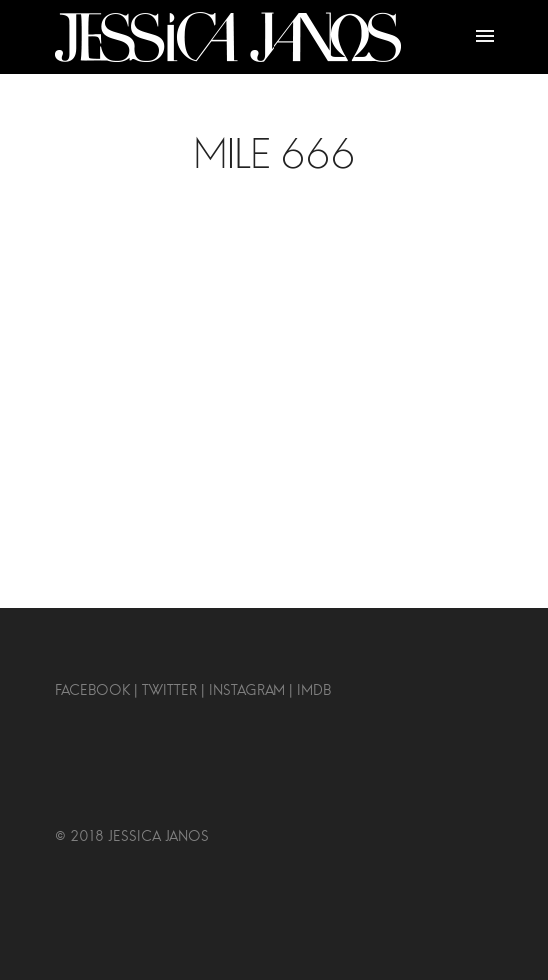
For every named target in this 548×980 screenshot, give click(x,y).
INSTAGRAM (247, 691)
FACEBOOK (92, 691)
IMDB (312, 691)
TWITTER (167, 691)
